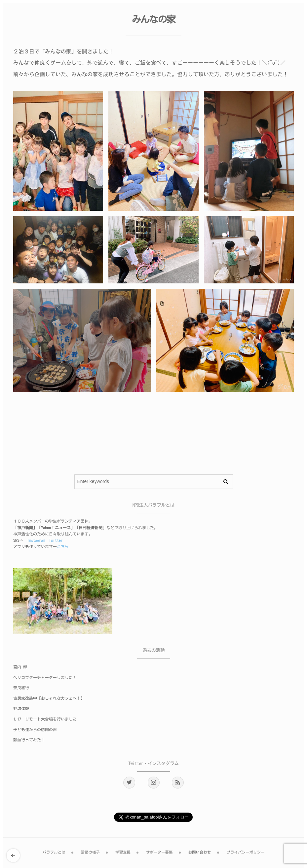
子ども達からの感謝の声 (35, 730)
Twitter (56, 540)
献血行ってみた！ (29, 740)
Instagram (36, 540)
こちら (63, 547)
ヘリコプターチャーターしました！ (45, 678)
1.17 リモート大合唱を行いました (45, 719)
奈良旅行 (21, 688)
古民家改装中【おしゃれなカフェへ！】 (49, 698)
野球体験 (21, 709)
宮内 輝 (20, 667)
